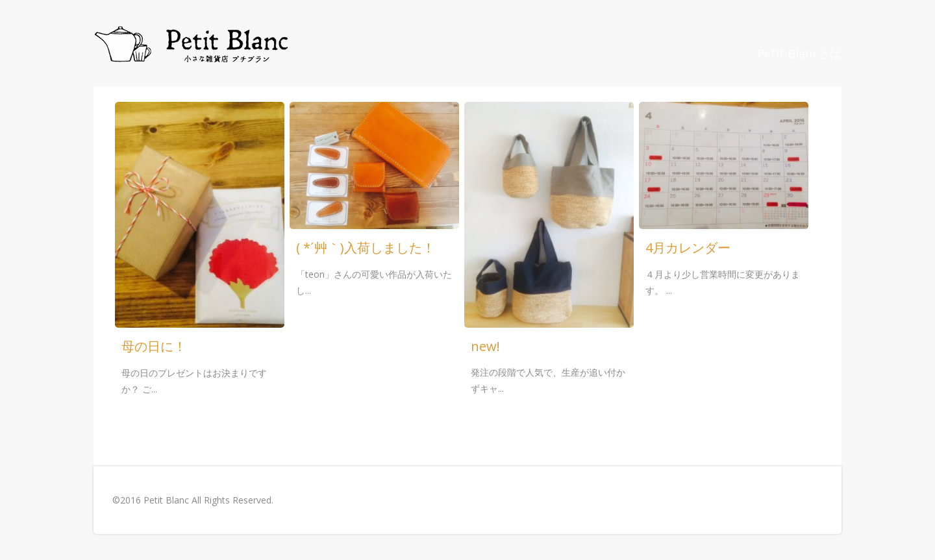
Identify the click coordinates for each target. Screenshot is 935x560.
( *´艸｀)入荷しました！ (366, 248)
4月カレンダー (688, 248)
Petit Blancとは (799, 53)
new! (485, 346)
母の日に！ (154, 346)
